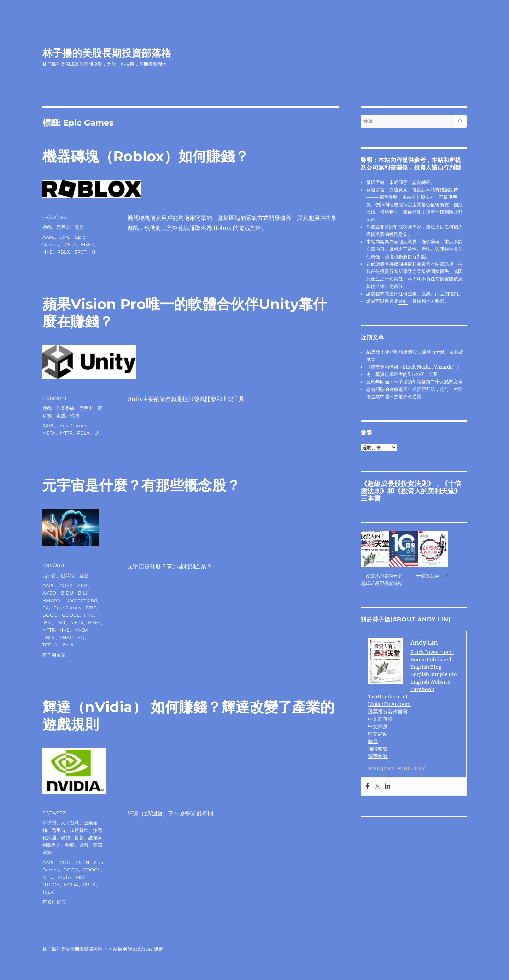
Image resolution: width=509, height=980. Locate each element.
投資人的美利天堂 (428, 491)
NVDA (81, 630)
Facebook (422, 689)
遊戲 (47, 227)
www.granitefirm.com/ (396, 768)
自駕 (79, 837)
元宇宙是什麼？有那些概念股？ (141, 485)
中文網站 (378, 734)
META (70, 244)
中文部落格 (380, 719)
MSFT (87, 244)
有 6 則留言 (54, 902)
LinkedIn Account (390, 704)
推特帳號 (378, 749)
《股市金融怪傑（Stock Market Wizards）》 (414, 367)
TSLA (48, 892)
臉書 (373, 741)
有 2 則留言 (54, 655)
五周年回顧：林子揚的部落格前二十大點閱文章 (414, 382)
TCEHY (50, 645)
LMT (61, 622)
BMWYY (52, 600)
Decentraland (81, 600)
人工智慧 (70, 823)
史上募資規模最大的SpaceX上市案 (402, 374)
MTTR (66, 433)
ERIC (91, 608)
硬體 (65, 837)
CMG (65, 237)
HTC (89, 615)
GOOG (50, 615)
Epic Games (73, 425)
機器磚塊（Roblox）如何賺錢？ (146, 156)
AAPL (49, 237)
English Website (430, 682)
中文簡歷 (378, 726)
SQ (81, 637)
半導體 (49, 823)
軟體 (75, 416)
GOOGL (71, 615)
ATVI (82, 585)
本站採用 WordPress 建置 (136, 949)
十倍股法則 (427, 576)
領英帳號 (378, 756)
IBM (47, 622)
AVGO (49, 593)
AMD (65, 862)
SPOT (81, 252)
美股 (79, 227)
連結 (403, 301)
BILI (82, 593)
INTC (48, 877)
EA (46, 608)
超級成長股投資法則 (397, 483)
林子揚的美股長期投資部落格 (107, 53)
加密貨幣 (79, 830)
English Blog (426, 667)
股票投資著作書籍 (388, 712)
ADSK (66, 585)
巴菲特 (68, 575)
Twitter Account (388, 697)
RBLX (64, 252)
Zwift (68, 645)
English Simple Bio (434, 674)
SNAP (66, 637)
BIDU (67, 593)
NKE (48, 252)
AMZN (82, 862)
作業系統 (65, 408)
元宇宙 (63, 227)
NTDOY (51, 885)
